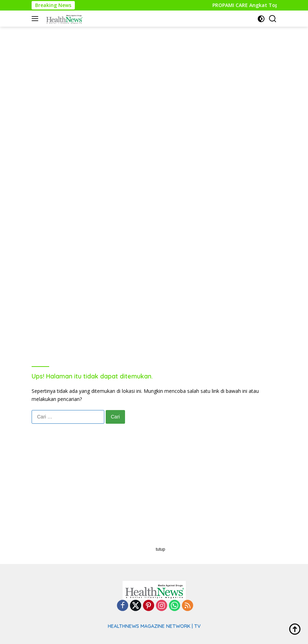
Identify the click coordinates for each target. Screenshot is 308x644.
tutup (161, 549)
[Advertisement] (154, 76)
